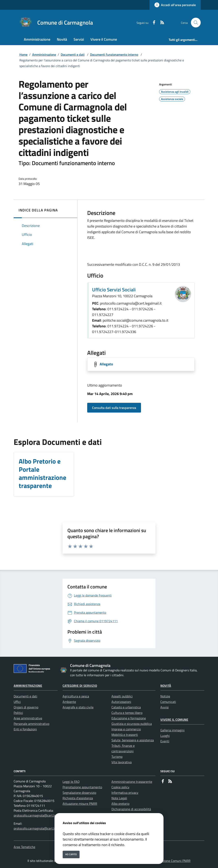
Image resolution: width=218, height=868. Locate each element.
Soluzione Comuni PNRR (174, 861)
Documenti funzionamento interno (114, 54)
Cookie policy (120, 787)
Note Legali (119, 798)
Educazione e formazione (129, 718)
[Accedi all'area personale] (175, 5)
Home (23, 54)
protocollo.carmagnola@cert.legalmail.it (41, 815)
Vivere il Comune (174, 720)
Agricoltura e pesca (76, 696)
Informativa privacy (125, 793)
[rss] (161, 23)
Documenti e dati (73, 54)
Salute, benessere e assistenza (133, 740)
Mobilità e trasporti (125, 735)
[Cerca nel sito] (196, 23)
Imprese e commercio (126, 729)
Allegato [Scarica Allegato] (106, 364)
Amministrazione (44, 54)
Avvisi (165, 707)
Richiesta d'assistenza (78, 798)
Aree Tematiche (24, 847)
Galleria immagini (172, 730)
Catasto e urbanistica (126, 707)
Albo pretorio (120, 804)
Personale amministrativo (31, 724)
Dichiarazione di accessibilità (131, 809)
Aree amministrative (28, 718)
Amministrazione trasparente (132, 782)
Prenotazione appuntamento (82, 787)
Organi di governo (26, 707)
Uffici (17, 702)
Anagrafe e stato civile (78, 707)
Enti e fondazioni (25, 729)
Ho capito (71, 854)
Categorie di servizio (80, 686)
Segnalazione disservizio (79, 793)
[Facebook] (152, 23)
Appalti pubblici (122, 696)
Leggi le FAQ (71, 782)
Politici (18, 713)
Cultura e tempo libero (127, 713)
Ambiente (69, 702)
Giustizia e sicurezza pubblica (132, 724)
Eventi (165, 741)
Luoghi (165, 736)
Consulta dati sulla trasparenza (114, 408)
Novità (166, 686)
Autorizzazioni (121, 702)
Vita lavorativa (122, 762)
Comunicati (168, 702)
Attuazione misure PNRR (80, 804)
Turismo (117, 757)
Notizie (165, 696)
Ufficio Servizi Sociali (114, 290)
